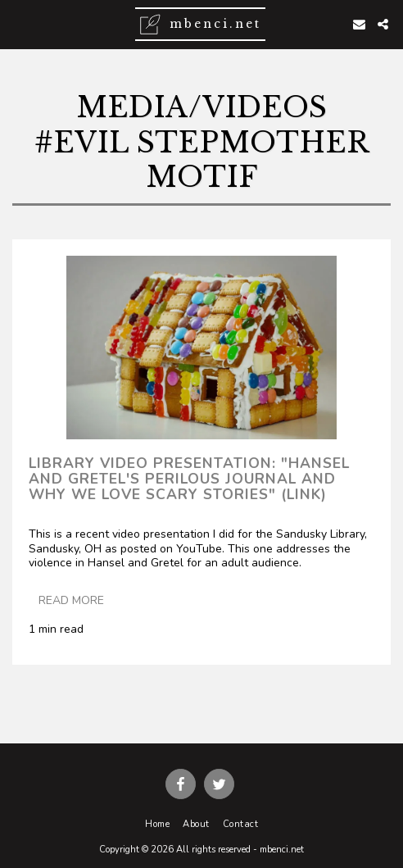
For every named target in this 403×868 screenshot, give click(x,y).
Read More (71, 600)
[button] (18, 23)
